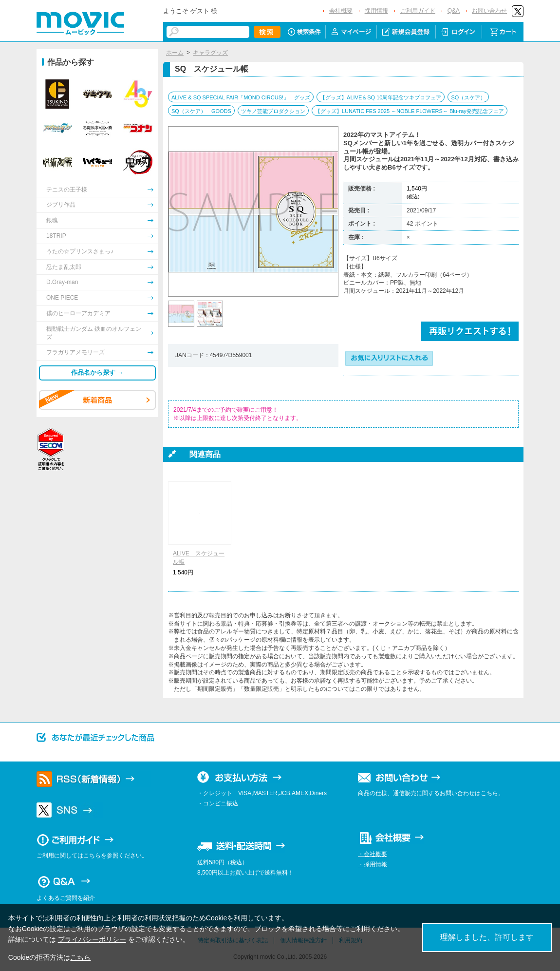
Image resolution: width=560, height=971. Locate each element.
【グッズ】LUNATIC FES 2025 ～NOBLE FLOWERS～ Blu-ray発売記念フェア (410, 111)
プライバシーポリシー (92, 939)
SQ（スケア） (468, 97)
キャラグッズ (210, 53)
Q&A (454, 11)
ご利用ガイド (418, 11)
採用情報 (376, 11)
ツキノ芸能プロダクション (273, 111)
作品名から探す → (97, 372)
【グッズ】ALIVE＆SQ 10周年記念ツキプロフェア (381, 97)
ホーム (175, 53)
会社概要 (341, 11)
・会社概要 (373, 854)
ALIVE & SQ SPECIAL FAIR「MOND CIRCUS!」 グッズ (241, 97)
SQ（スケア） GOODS (201, 111)
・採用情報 (373, 864)
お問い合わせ (489, 11)
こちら (80, 957)
